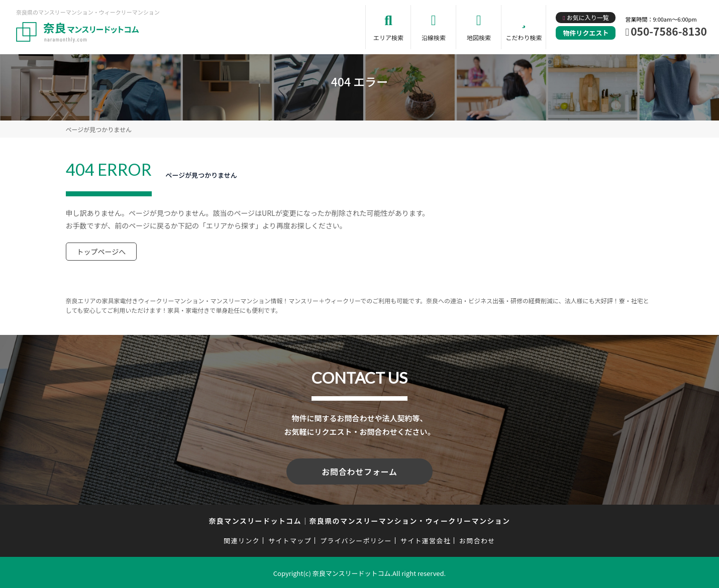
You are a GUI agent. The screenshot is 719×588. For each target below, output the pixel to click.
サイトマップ (290, 539)
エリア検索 (388, 37)
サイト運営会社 (426, 539)
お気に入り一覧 (588, 17)
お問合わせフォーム (360, 471)
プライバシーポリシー (356, 539)
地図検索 (479, 37)
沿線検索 (434, 37)
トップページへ (101, 252)
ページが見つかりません (99, 129)
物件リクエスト (586, 33)
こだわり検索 (524, 37)
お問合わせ (477, 539)
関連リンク (242, 539)
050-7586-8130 (669, 31)
